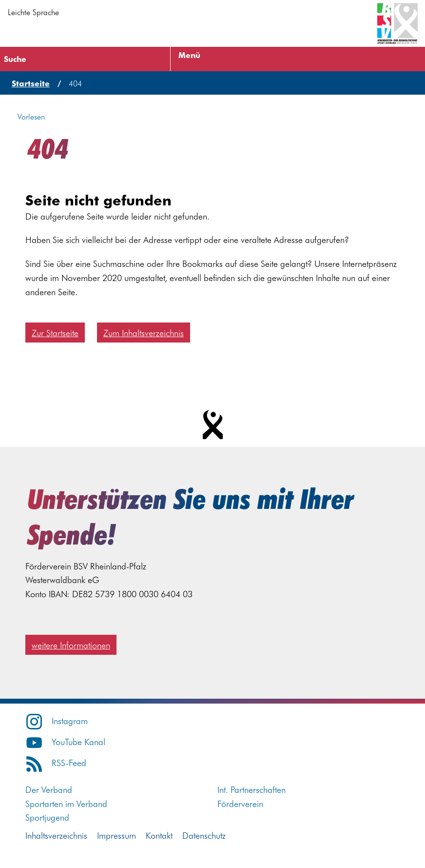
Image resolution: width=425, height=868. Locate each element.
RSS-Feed (56, 762)
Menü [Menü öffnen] (189, 55)
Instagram (57, 720)
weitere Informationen (71, 645)
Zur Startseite (55, 333)
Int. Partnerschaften (251, 789)
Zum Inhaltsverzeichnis (144, 333)
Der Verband (49, 789)
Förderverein (240, 803)
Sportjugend (47, 817)
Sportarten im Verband (66, 803)
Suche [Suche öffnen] (15, 59)
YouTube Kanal (65, 741)
